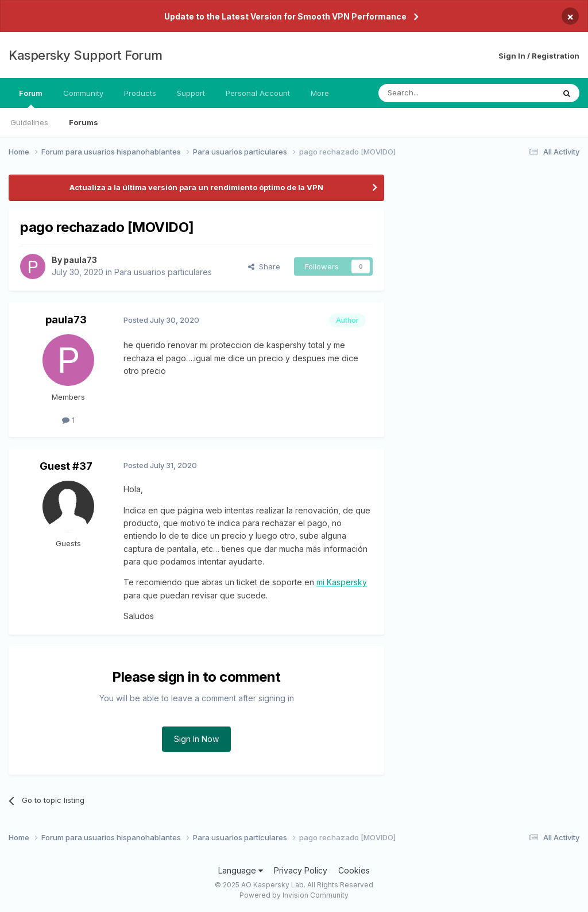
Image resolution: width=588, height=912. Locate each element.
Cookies (354, 870)
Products (140, 93)
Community (83, 93)
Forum (31, 98)
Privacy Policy (301, 870)
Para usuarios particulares (163, 272)
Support (191, 93)
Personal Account (258, 93)
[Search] (437, 93)
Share (264, 266)
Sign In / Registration (539, 56)
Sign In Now (196, 739)
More (320, 93)
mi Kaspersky (342, 582)
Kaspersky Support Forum (86, 55)
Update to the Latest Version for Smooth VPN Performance (285, 16)
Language (241, 870)
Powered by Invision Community (294, 895)
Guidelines (29, 122)
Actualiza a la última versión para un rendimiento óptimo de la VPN (196, 187)
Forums (84, 122)
